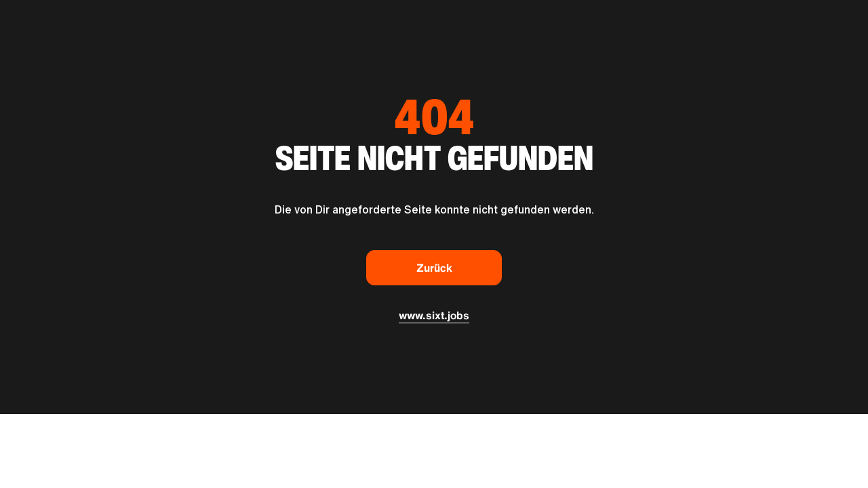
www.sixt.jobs (434, 315)
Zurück (434, 268)
